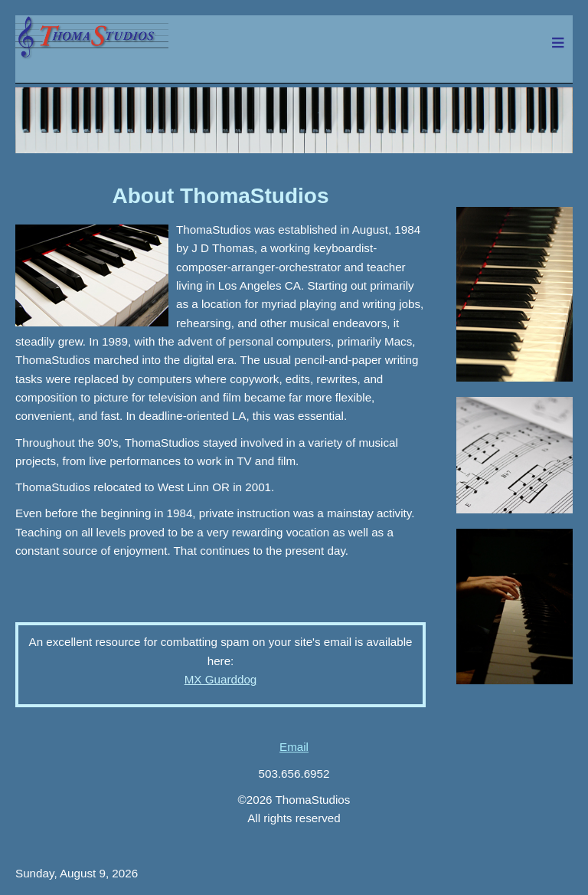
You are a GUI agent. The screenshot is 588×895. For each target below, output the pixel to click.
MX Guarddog (221, 679)
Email (294, 747)
